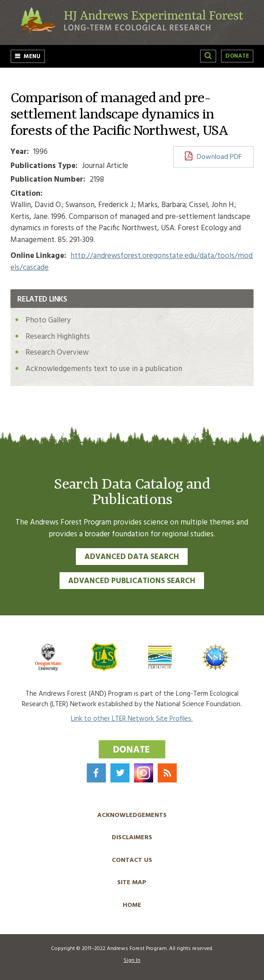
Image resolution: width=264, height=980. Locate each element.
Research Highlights (58, 337)
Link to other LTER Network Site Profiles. (132, 719)
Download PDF (219, 157)
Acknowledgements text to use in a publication (104, 369)
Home (132, 905)
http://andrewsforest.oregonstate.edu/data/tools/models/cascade (132, 262)
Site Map (132, 883)
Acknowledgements (132, 815)
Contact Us (132, 860)
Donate (237, 56)
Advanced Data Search (132, 557)
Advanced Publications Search (132, 581)
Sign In (132, 960)
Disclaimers (132, 838)
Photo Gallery (48, 320)
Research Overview (57, 353)
